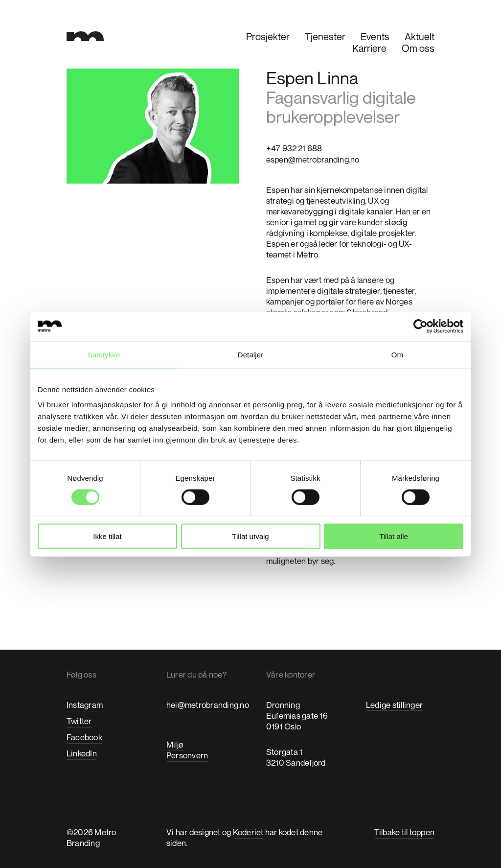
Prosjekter (268, 36)
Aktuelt (420, 36)
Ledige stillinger (394, 705)
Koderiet (248, 832)
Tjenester (325, 36)
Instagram (85, 705)
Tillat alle (394, 536)
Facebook (84, 737)
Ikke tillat (107, 536)
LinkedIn (82, 753)
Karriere (369, 48)
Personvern (187, 755)
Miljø (175, 744)
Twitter (79, 721)
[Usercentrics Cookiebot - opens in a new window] (421, 326)
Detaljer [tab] (251, 354)
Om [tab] (397, 354)
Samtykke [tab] (104, 354)
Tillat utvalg (250, 536)
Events (375, 36)
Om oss (418, 48)
